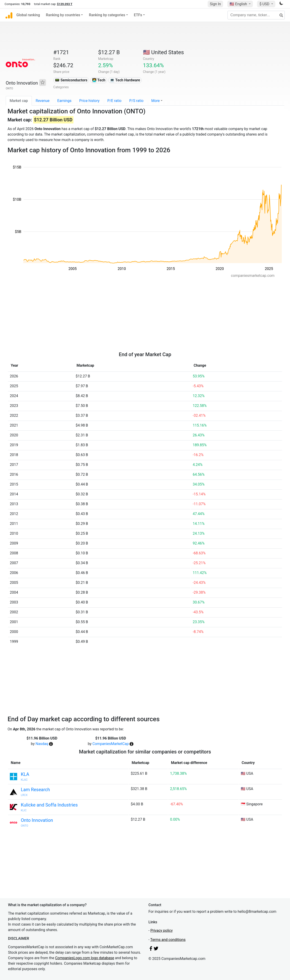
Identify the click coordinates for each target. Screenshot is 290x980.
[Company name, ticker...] (256, 15)
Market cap (19, 101)
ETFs (138, 15)
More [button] (156, 101)
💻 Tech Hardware (125, 80)
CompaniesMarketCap (111, 744)
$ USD (265, 4)
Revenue (43, 101)
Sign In (215, 4)
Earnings (64, 101)
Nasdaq (42, 744)
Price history (89, 101)
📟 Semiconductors (71, 80)
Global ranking (28, 15)
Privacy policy (162, 931)
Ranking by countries (63, 15)
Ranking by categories (107, 15)
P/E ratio (114, 101)
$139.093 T (65, 4)
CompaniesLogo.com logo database (85, 958)
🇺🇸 (239, 4)
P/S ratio (136, 101)
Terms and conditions (168, 940)
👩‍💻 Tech (99, 80)
